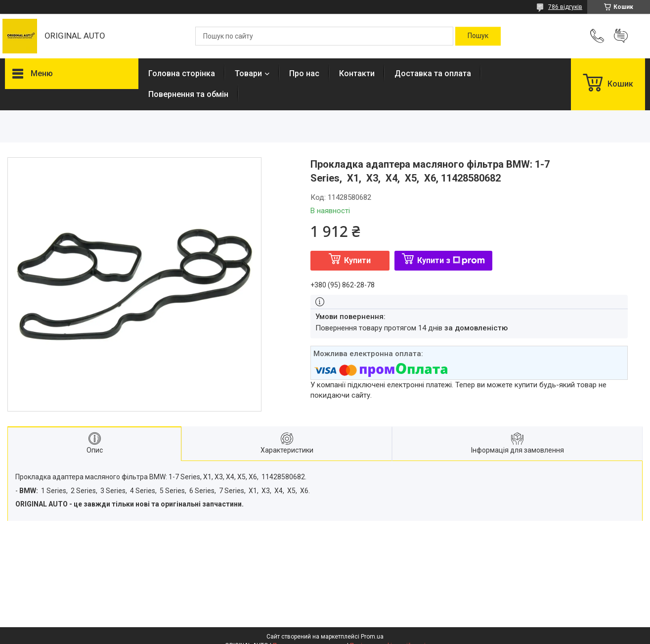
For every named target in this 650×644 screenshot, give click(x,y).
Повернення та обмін (188, 94)
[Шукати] (478, 36)
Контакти (357, 73)
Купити (357, 260)
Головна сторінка (182, 73)
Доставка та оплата (433, 73)
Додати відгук (621, 36)
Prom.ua (372, 637)
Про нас (304, 73)
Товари (248, 73)
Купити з (451, 260)
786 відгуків (565, 7)
